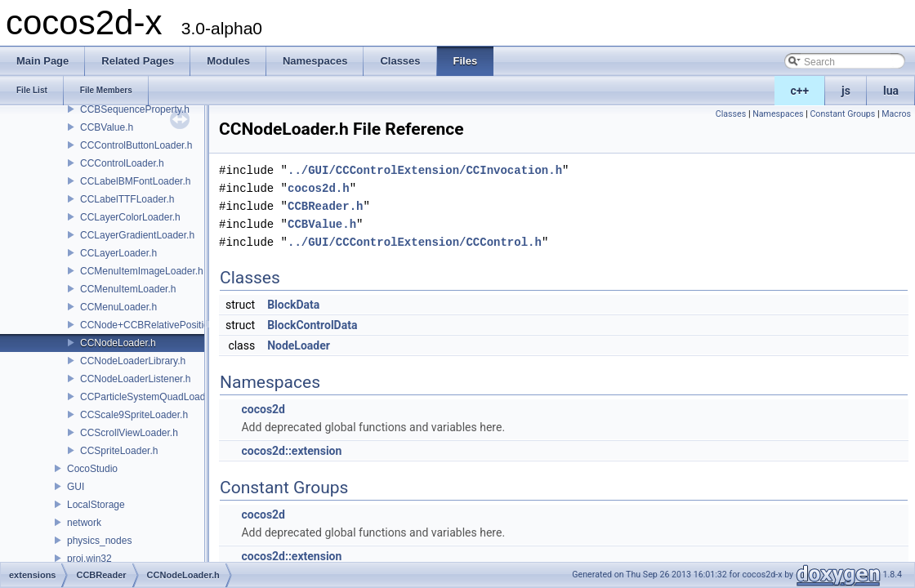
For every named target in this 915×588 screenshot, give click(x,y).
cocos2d (263, 409)
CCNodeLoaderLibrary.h (133, 361)
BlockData (293, 305)
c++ (800, 91)
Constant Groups (842, 114)
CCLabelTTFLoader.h (127, 199)
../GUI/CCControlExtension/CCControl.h (415, 242)
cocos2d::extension (291, 451)
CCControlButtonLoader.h (136, 145)
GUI (76, 487)
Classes (731, 114)
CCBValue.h (107, 127)
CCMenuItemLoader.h (128, 289)
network (84, 523)
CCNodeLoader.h (118, 343)
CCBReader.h (325, 206)
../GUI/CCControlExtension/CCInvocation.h (425, 170)
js (846, 91)
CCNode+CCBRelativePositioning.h (158, 325)
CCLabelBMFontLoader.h (135, 181)
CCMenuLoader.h (118, 307)
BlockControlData (312, 325)
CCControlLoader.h (122, 163)
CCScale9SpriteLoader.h (134, 415)
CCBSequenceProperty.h (135, 109)
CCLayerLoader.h (118, 253)
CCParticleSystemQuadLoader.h (151, 397)
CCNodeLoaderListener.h (135, 379)
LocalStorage (96, 505)
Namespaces (778, 114)
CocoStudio (92, 469)
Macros (896, 114)
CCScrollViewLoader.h (129, 433)
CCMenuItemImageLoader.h (142, 271)
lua (891, 91)
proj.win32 (89, 559)
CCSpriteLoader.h (119, 451)
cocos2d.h (319, 188)
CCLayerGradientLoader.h (137, 235)
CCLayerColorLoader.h (130, 217)
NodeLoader (299, 345)
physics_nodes (99, 541)
